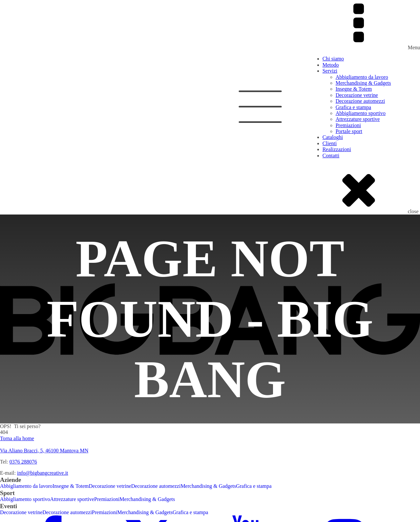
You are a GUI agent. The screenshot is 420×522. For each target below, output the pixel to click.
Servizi (330, 71)
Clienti (330, 143)
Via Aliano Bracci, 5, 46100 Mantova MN (44, 451)
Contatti (331, 156)
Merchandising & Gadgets (363, 83)
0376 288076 (23, 462)
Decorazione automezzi (360, 101)
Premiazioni (348, 125)
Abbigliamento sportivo (361, 113)
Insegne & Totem (354, 89)
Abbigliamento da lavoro (362, 77)
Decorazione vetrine (357, 95)
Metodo (331, 65)
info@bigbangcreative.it (43, 473)
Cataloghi (333, 137)
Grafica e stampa (353, 107)
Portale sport (349, 131)
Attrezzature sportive (358, 119)
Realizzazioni (337, 149)
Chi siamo (333, 59)
